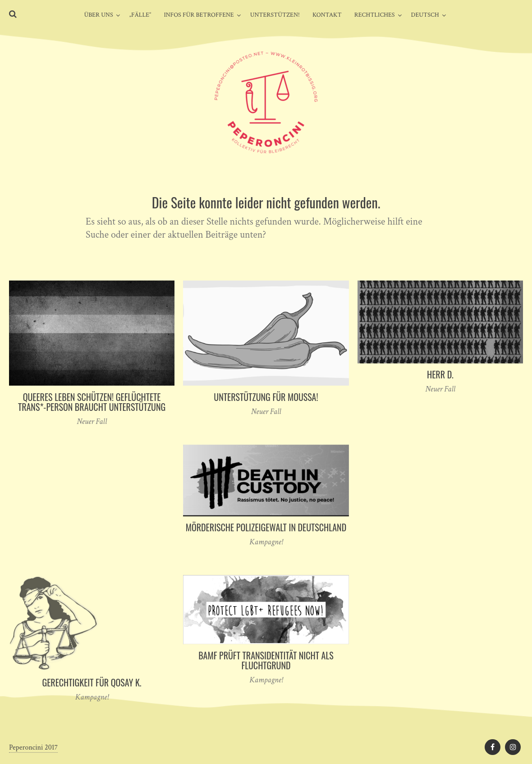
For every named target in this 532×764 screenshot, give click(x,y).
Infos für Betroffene (199, 15)
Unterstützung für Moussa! (266, 397)
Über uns (98, 15)
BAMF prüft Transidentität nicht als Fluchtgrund (266, 660)
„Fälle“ (140, 15)
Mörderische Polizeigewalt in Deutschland (266, 527)
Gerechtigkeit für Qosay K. (92, 682)
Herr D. (440, 374)
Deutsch (425, 15)
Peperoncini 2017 (33, 748)
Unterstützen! (275, 15)
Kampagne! (266, 542)
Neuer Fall (92, 421)
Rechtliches (375, 15)
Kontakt (327, 15)
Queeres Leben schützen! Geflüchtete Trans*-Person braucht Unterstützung (92, 402)
